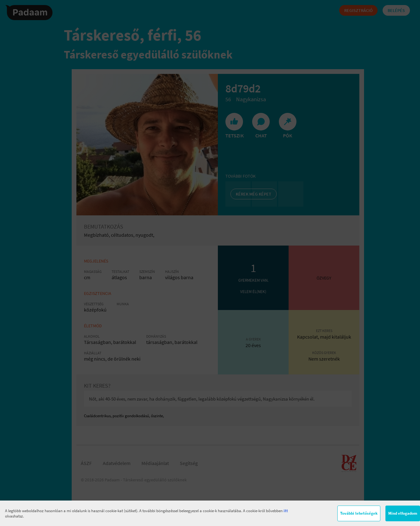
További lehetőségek (359, 513)
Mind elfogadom (403, 513)
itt (286, 511)
